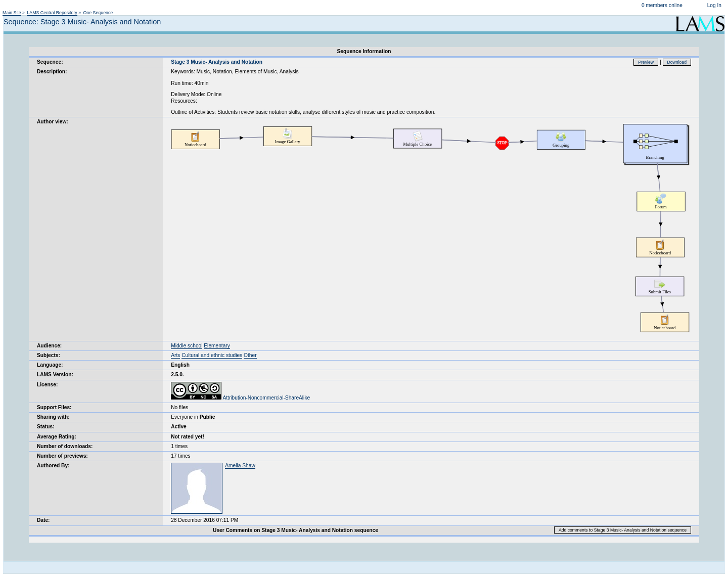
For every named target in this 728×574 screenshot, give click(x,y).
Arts (175, 355)
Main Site (12, 13)
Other (250, 355)
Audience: (49, 346)
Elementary (217, 346)
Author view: (53, 122)
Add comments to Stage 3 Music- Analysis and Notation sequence (623, 530)
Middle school (187, 346)
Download (677, 62)
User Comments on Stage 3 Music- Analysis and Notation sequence (295, 530)
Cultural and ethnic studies (212, 355)
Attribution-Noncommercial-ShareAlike (240, 398)
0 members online (662, 5)
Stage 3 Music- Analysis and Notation (217, 62)
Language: (50, 365)
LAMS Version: (55, 374)
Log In (714, 5)
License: (47, 385)
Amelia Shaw (240, 466)
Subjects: (49, 355)
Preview (646, 62)
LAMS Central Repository (52, 13)
